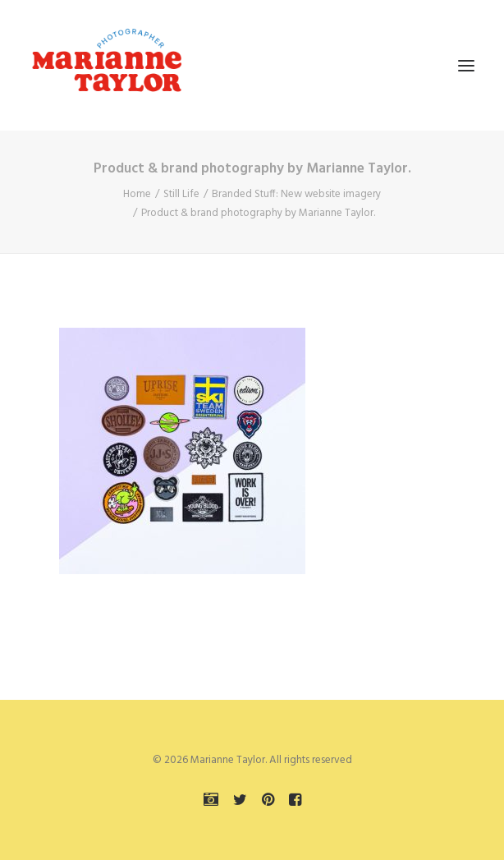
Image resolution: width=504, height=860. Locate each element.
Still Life (181, 194)
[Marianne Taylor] (107, 65)
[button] (466, 65)
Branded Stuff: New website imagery (296, 194)
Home (137, 194)
